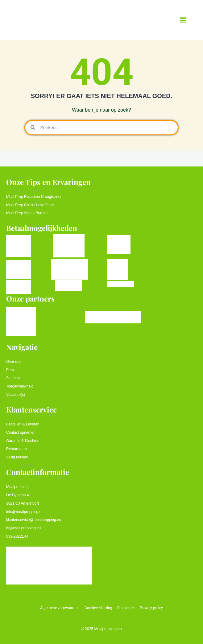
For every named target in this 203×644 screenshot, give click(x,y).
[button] (183, 20)
